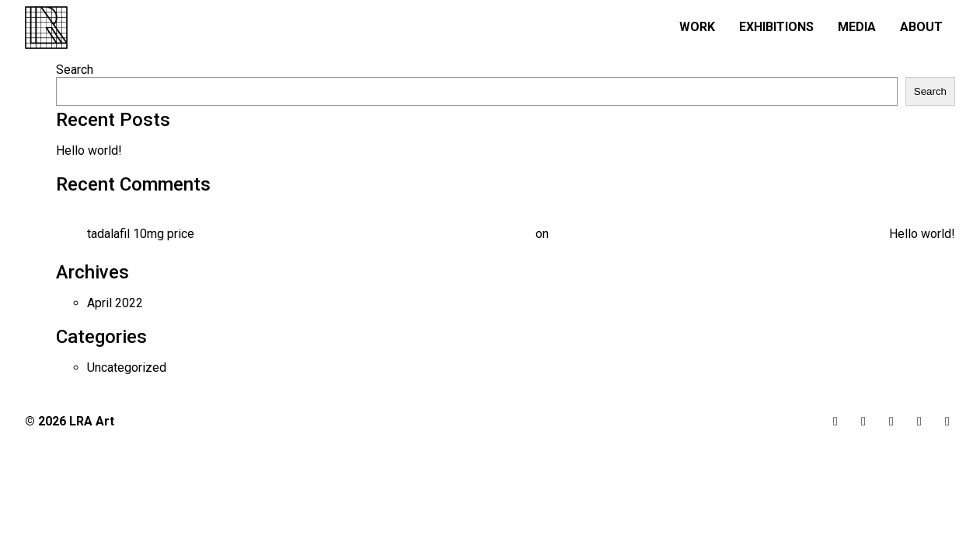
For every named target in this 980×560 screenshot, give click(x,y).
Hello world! (89, 150)
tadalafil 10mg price (141, 234)
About (921, 27)
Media (857, 27)
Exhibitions (776, 27)
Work (697, 27)
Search (75, 70)
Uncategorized (127, 367)
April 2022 (115, 303)
